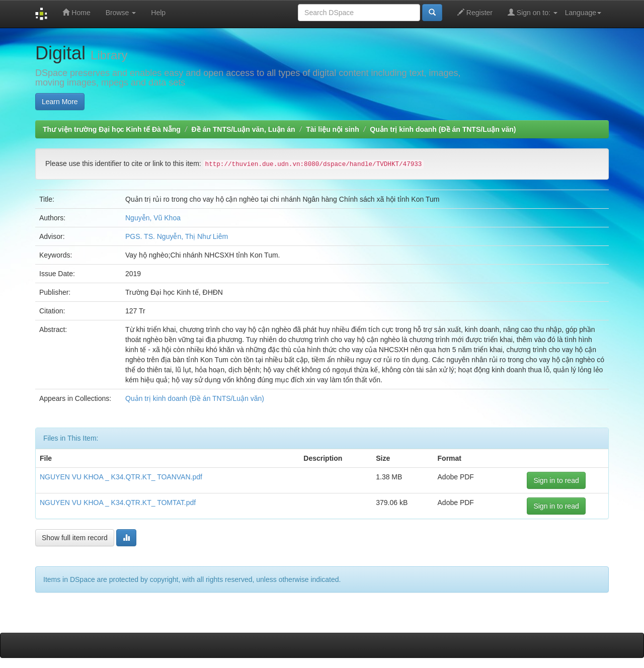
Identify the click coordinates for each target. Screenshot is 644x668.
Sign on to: (533, 12)
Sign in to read (556, 480)
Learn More (60, 102)
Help (158, 13)
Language (583, 13)
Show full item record (75, 538)
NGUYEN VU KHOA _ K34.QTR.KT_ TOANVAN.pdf (121, 477)
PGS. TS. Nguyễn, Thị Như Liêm (177, 236)
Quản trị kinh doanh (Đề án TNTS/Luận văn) (443, 129)
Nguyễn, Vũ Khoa (153, 218)
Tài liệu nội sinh (332, 129)
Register (475, 12)
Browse (121, 13)
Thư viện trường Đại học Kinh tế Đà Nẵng (112, 129)
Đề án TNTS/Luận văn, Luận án (244, 129)
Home (76, 12)
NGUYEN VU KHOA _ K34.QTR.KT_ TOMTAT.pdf (118, 503)
